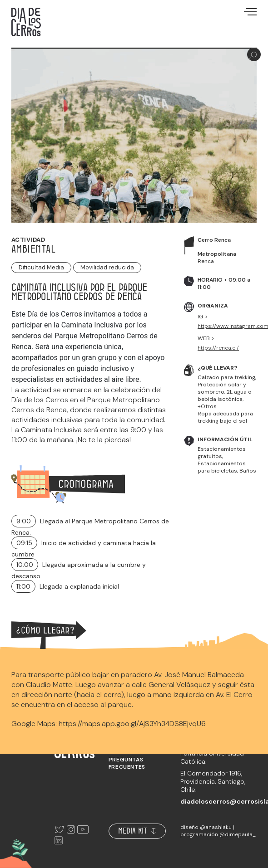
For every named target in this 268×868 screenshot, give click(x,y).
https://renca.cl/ (218, 348)
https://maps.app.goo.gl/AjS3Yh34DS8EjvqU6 (132, 724)
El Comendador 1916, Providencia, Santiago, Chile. (213, 781)
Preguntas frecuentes (127, 763)
